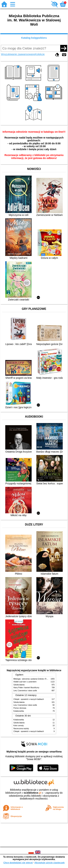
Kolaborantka (19, 711)
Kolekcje (40, 54)
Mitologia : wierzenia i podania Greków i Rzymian (33, 679)
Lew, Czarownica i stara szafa (25, 691)
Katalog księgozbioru (34, 38)
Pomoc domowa (20, 708)
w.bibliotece (33, 793)
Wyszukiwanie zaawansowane (18, 54)
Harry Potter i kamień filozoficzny (26, 688)
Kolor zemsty (19, 726)
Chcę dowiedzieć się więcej (18, 863)
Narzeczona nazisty (21, 729)
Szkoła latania (19, 685)
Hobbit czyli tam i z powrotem (25, 682)
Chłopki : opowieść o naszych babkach (29, 699)
